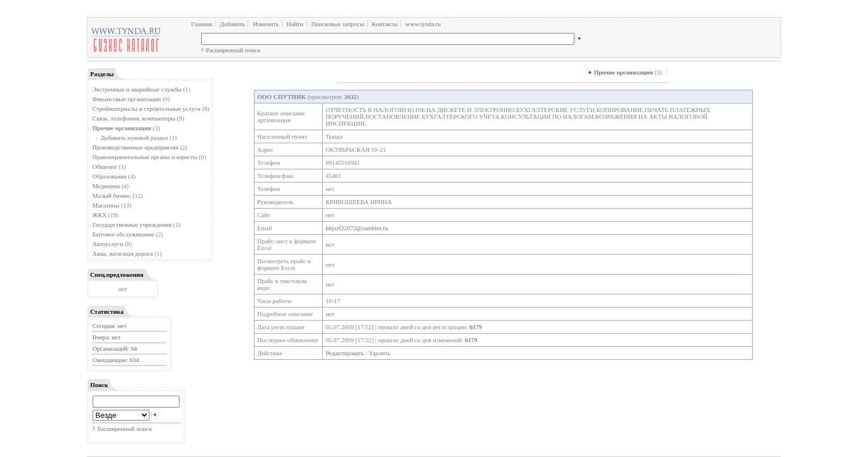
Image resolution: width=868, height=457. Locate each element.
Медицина (106, 186)
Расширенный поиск (233, 50)
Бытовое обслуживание (124, 234)
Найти (295, 24)
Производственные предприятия (135, 147)
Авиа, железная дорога (123, 254)
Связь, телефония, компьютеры (135, 118)
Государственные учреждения (132, 225)
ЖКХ (100, 215)
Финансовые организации (127, 99)
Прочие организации (623, 72)
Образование (110, 176)
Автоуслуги (108, 244)
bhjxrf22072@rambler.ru (357, 228)
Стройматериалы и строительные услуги (147, 109)
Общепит (105, 167)
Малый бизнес (112, 196)
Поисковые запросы (338, 24)
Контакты (385, 24)
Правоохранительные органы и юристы (145, 157)
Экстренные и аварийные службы (137, 89)
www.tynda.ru (423, 24)
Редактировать (345, 353)
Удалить (379, 353)
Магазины (106, 205)
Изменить (266, 24)
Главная (201, 24)
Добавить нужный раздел (134, 138)
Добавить (232, 24)
